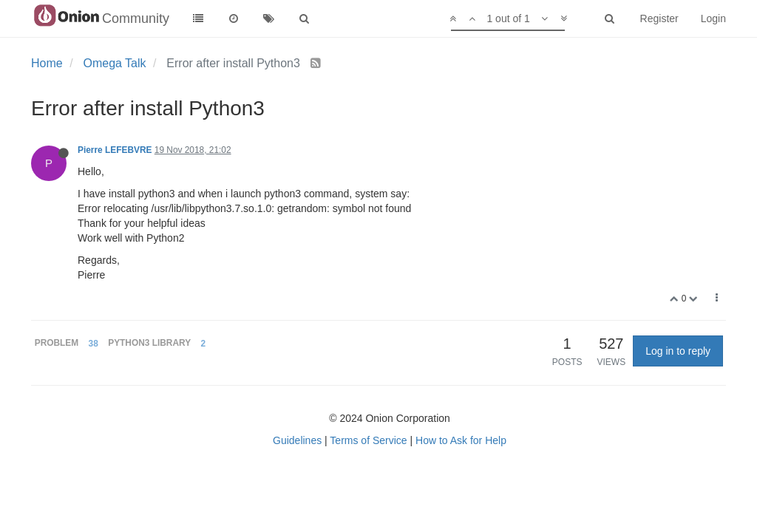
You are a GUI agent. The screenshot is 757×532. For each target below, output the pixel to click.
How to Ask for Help (461, 440)
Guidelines (297, 440)
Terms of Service (368, 440)
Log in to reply (678, 351)
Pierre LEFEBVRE (115, 150)
